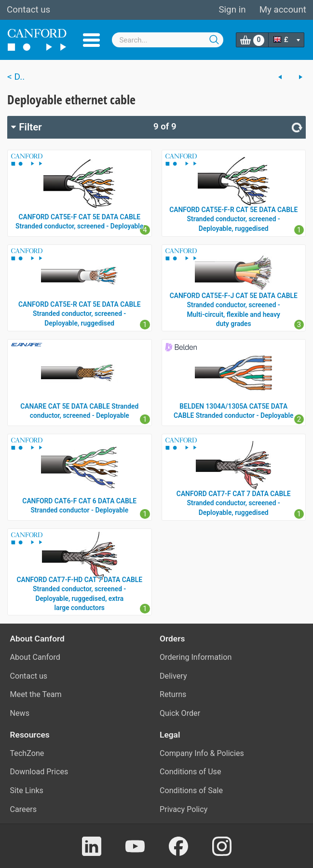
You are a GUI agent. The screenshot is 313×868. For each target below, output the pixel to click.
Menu (91, 40)
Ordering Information (196, 657)
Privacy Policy (184, 809)
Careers (24, 809)
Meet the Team (36, 694)
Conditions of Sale (191, 790)
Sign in (232, 10)
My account (283, 10)
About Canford (35, 657)
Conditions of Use (191, 772)
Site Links (27, 790)
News (20, 713)
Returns (173, 694)
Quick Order (180, 713)
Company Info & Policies (202, 753)
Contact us (28, 10)
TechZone (27, 753)
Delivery (173, 676)
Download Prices (39, 772)
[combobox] (168, 40)
